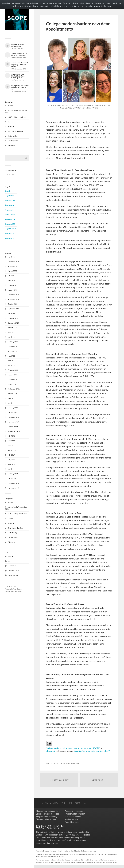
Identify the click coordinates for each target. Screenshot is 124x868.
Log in (10, 561)
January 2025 (13, 290)
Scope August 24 (11, 205)
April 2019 (12, 464)
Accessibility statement (75, 811)
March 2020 (12, 450)
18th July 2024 (52, 763)
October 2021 (13, 384)
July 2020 (11, 436)
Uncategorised (13, 141)
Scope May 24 (10, 219)
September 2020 (14, 431)
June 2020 (12, 441)
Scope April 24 (10, 224)
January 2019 (13, 478)
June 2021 (12, 398)
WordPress (17, 589)
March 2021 (12, 403)
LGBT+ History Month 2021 (18, 117)
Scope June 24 (10, 215)
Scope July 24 (10, 210)
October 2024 (13, 304)
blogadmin (51, 751)
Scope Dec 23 (10, 238)
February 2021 (13, 408)
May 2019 (11, 460)
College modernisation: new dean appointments (69, 748)
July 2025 (11, 276)
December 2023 (14, 323)
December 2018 (14, 483)
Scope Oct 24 (10, 196)
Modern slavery (72, 819)
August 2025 (12, 271)
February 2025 (13, 285)
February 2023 (13, 342)
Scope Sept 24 (10, 201)
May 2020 (11, 446)
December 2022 (14, 346)
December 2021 (14, 379)
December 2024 (14, 295)
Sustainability (12, 136)
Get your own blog (89, 851)
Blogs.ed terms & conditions (48, 811)
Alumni (10, 106)
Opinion (10, 122)
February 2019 (13, 474)
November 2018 (14, 488)
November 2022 (14, 351)
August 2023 (12, 328)
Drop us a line (10, 174)
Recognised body (58, 840)
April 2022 (12, 361)
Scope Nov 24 (10, 191)
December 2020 (14, 417)
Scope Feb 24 (10, 233)
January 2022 (13, 375)
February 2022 (13, 370)
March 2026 (12, 257)
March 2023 (12, 337)
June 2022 (12, 356)
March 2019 (12, 469)
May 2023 (11, 332)
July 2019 (11, 455)
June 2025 (12, 281)
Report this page (72, 822)
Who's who (12, 145)
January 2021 (13, 413)
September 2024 (14, 309)
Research (11, 127)
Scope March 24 (10, 229)
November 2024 (14, 299)
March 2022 (12, 365)
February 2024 (13, 318)
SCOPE (13, 586)
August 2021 (12, 394)
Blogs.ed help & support (46, 819)
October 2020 (13, 427)
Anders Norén (17, 591)
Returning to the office (15, 131)
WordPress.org (13, 575)
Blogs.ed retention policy (46, 817)
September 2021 (14, 389)
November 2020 (14, 422)
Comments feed (13, 571)
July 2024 (11, 313)
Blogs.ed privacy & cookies (48, 814)
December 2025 (14, 262)
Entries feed (12, 566)
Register (11, 556)
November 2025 (14, 266)
